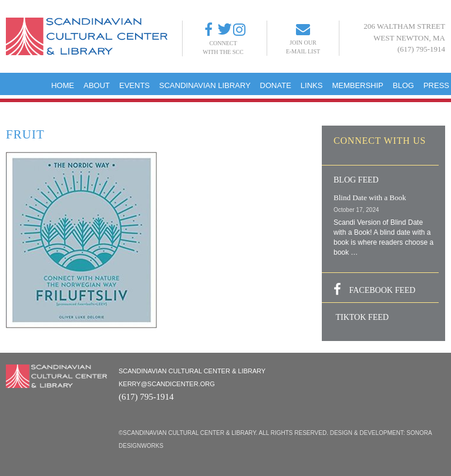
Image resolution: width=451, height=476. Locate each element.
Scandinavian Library (205, 85)
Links (312, 85)
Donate (276, 85)
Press (436, 85)
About (97, 85)
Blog (403, 85)
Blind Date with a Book (370, 198)
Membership (357, 85)
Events (134, 85)
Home (63, 85)
